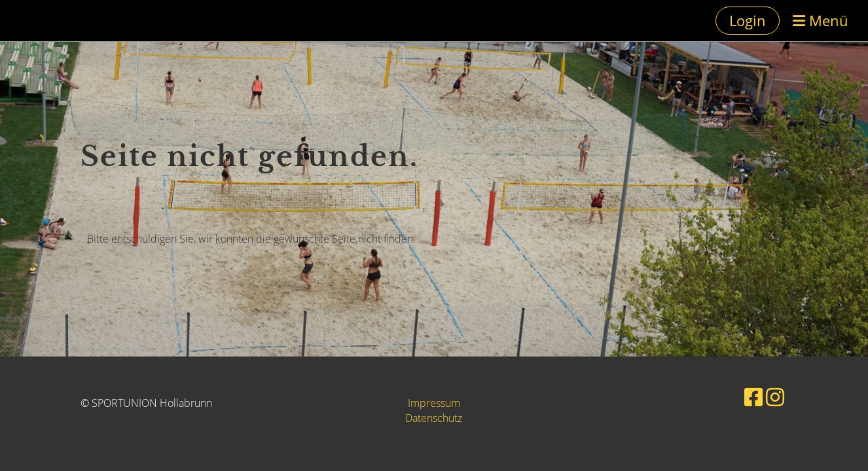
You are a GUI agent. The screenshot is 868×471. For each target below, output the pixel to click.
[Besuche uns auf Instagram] (775, 397)
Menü (821, 20)
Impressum (434, 403)
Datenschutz (434, 418)
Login (748, 20)
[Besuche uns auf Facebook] (753, 397)
